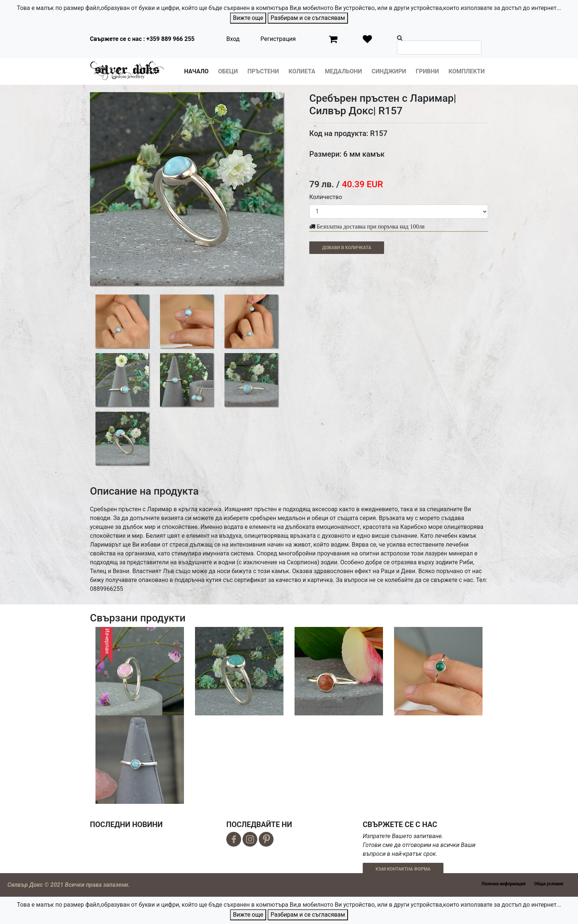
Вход (233, 39)
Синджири (389, 71)
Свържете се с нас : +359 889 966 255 (142, 39)
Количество (326, 197)
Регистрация (278, 39)
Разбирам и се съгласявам (308, 18)
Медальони (343, 71)
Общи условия (549, 884)
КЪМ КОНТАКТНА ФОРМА (403, 869)
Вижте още (248, 18)
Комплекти (467, 71)
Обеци (228, 71)
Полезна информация (503, 884)
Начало (196, 71)
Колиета (302, 71)
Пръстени (263, 71)
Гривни (427, 71)
